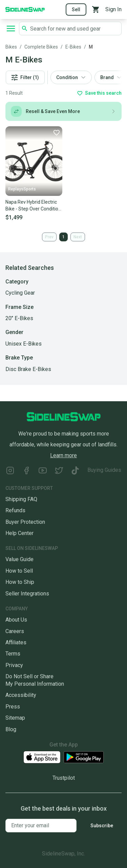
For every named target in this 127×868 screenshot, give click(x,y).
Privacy (14, 665)
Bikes (11, 47)
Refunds (15, 510)
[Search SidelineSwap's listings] (74, 29)
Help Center (19, 533)
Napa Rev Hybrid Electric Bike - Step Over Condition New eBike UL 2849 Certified (33, 206)
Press (13, 707)
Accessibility (21, 695)
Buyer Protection (25, 522)
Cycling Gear (20, 293)
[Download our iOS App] (42, 757)
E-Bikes (73, 47)
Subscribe (102, 826)
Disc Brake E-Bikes (28, 369)
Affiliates (16, 642)
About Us (16, 620)
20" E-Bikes (19, 318)
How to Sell (19, 571)
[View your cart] (96, 10)
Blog (11, 729)
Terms (13, 654)
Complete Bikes (41, 47)
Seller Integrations (27, 594)
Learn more (63, 455)
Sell (76, 10)
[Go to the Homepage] (25, 9)
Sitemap (15, 718)
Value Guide (19, 559)
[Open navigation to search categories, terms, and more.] (11, 29)
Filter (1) (25, 78)
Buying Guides (104, 470)
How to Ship (20, 582)
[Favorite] (56, 132)
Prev (49, 237)
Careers (15, 631)
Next (78, 237)
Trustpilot (64, 778)
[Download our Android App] (84, 757)
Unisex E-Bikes (24, 344)
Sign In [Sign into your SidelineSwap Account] (113, 9)
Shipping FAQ (21, 499)
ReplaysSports (22, 189)
